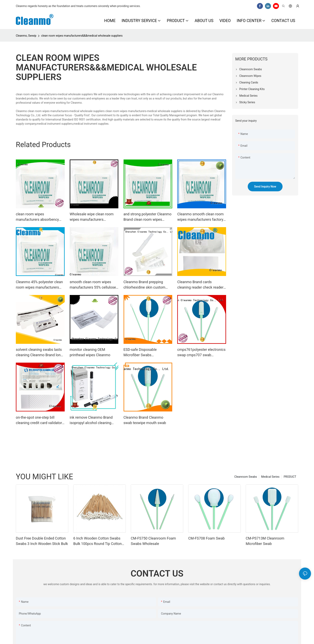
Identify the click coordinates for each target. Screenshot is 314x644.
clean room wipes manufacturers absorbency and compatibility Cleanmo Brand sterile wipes (37, 217)
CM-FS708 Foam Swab (206, 538)
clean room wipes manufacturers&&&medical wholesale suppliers (82, 36)
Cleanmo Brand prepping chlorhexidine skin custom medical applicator (144, 285)
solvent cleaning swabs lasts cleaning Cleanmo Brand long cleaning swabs (39, 353)
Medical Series (270, 477)
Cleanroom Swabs (246, 477)
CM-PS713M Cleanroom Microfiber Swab (265, 541)
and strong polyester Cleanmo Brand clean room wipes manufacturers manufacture (148, 217)
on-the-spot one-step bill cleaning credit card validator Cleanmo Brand (39, 420)
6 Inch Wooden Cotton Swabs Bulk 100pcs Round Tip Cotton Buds (98, 541)
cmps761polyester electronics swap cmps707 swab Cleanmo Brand (201, 353)
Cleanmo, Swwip (26, 36)
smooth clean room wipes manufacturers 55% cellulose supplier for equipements (93, 285)
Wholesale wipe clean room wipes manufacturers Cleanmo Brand (92, 217)
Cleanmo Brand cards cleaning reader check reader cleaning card (200, 285)
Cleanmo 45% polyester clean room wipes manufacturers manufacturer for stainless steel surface (39, 285)
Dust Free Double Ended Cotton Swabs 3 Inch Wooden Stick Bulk (42, 541)
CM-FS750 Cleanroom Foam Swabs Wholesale (153, 541)
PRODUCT (290, 477)
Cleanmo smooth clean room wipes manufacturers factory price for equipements (200, 217)
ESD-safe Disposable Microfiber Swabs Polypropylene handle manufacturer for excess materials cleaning (143, 353)
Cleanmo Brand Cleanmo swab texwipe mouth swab (145, 420)
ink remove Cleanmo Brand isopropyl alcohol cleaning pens (91, 420)
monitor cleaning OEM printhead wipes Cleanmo (90, 352)
